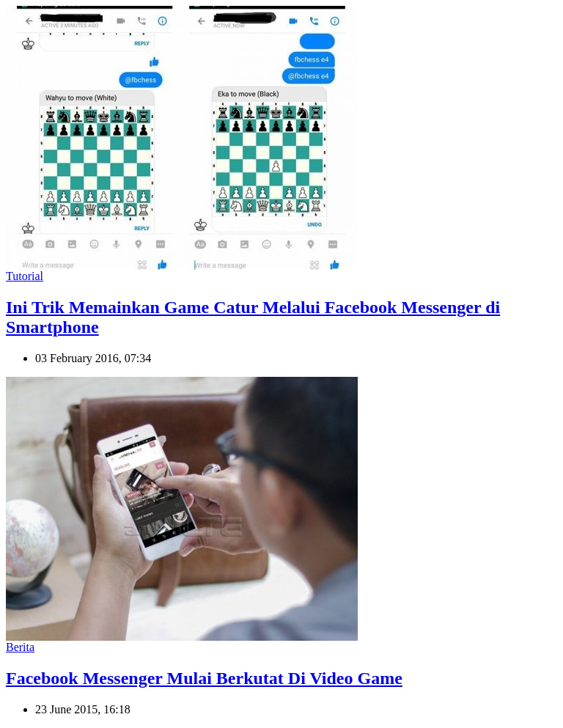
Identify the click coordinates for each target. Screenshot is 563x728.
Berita (20, 647)
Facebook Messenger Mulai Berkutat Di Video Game (204, 678)
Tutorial (25, 276)
